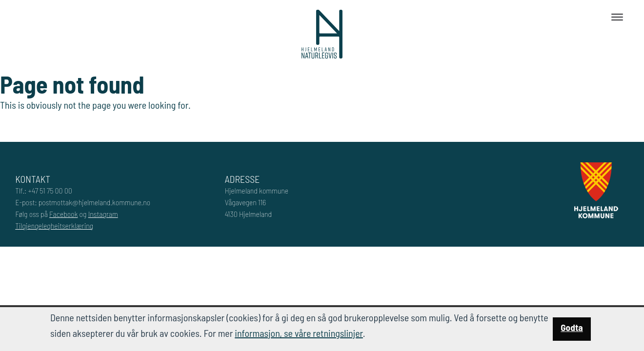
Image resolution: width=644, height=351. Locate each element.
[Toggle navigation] (617, 17)
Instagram (103, 214)
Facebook (63, 214)
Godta (572, 327)
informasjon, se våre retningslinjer (299, 333)
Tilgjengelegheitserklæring (54, 225)
